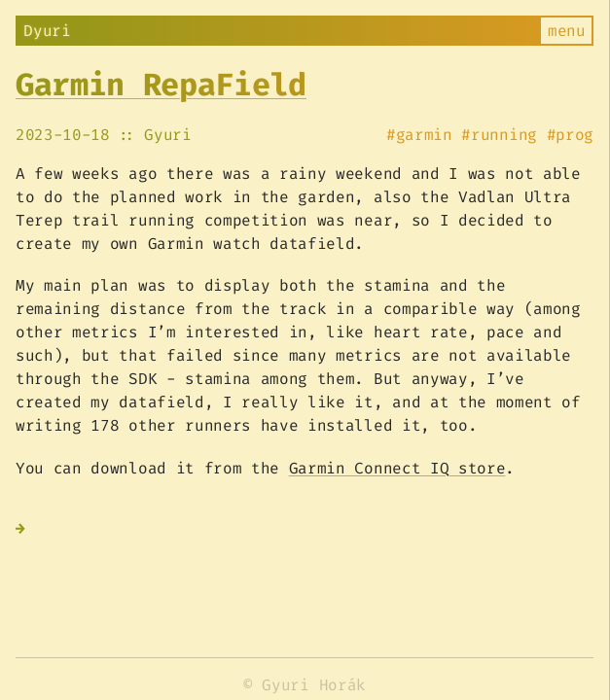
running (504, 135)
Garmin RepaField (161, 85)
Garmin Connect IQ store (397, 468)
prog (574, 135)
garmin (424, 135)
